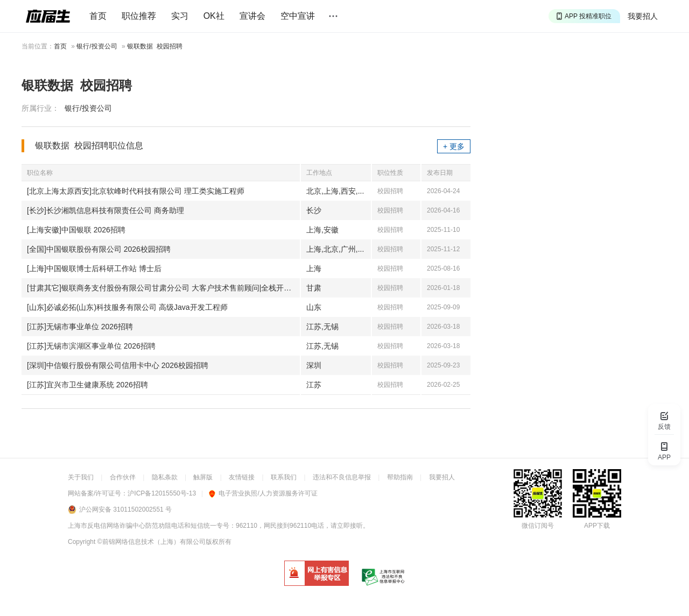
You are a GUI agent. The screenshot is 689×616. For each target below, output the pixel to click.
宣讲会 (252, 16)
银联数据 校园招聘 (155, 46)
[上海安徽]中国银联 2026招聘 (76, 230)
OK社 (214, 16)
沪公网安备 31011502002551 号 (125, 509)
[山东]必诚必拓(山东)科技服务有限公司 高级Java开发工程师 (127, 307)
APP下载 (597, 526)
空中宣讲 (298, 16)
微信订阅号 (538, 526)
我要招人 (643, 16)
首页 (98, 16)
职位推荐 (139, 16)
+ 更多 (454, 146)
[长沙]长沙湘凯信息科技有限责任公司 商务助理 (106, 210)
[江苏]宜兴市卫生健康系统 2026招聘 (87, 385)
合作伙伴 (123, 477)
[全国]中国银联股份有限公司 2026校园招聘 (99, 249)
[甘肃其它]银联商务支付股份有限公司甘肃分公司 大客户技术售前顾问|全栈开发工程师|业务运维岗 (163, 288)
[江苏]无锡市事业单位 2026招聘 (80, 327)
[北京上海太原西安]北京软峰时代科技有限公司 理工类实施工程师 (136, 191)
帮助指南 (400, 477)
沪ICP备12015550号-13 (162, 493)
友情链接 (242, 477)
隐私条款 (165, 477)
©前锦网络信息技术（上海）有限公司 (152, 542)
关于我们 (81, 477)
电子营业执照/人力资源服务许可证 (263, 493)
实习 (180, 16)
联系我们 (284, 477)
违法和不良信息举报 (342, 477)
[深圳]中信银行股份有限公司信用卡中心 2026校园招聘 (118, 365)
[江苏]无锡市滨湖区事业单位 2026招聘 (91, 346)
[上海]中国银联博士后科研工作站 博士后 (94, 268)
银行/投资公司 (97, 46)
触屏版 (203, 477)
